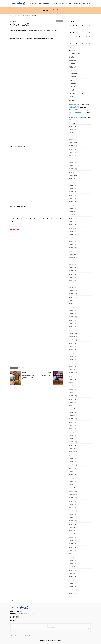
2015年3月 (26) (73, 557)
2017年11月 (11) (73, 452)
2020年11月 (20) (73, 333)
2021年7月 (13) (73, 307)
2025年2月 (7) (73, 166)
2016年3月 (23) (73, 518)
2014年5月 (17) (73, 590)
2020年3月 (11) (73, 360)
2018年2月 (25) (73, 442)
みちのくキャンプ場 (75, 54)
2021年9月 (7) (73, 300)
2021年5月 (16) (73, 314)
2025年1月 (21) (73, 169)
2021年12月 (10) (73, 291)
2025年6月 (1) (73, 152)
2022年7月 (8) (73, 268)
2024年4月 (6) (73, 198)
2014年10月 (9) (73, 574)
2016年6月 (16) (73, 508)
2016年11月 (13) (73, 491)
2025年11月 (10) (73, 143)
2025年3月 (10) (73, 162)
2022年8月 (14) (73, 264)
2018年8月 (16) (73, 422)
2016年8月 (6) (73, 501)
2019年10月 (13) (73, 376)
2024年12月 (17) (73, 172)
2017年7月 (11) (73, 465)
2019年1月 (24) (73, 406)
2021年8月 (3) (73, 304)
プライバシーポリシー (16, 636)
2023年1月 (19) (73, 248)
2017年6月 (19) (73, 468)
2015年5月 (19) (73, 550)
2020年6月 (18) (73, 350)
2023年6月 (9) (73, 231)
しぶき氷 (72, 90)
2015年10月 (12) (73, 534)
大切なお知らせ (73, 74)
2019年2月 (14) (73, 402)
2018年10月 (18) (73, 416)
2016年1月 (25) (73, 524)
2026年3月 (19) (73, 129)
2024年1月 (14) (73, 208)
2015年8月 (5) (73, 541)
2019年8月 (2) (73, 383)
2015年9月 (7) (73, 537)
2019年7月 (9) (73, 386)
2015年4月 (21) (73, 554)
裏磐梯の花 (72, 64)
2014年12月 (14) (73, 567)
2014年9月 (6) (73, 577)
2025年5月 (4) (73, 156)
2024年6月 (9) (73, 192)
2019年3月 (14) (73, 399)
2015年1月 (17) (73, 564)
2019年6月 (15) (73, 389)
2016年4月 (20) (73, 514)
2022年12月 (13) (73, 251)
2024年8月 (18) (73, 185)
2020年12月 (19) (73, 330)
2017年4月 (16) (73, 475)
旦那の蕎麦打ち (73, 77)
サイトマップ (27, 636)
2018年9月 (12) (73, 419)
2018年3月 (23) (73, 439)
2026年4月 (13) (73, 126)
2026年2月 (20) (73, 133)
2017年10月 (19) (73, 455)
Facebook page (50, 627)
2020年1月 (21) (73, 366)
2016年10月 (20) (73, 495)
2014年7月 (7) (73, 583)
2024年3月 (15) (73, 202)
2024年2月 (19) (73, 205)
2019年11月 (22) (73, 373)
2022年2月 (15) (73, 284)
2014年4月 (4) (73, 593)
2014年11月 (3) (73, 570)
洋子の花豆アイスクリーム (76, 93)
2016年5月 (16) (73, 511)
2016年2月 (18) (73, 521)
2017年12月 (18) (73, 449)
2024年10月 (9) (73, 179)
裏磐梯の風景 (59, 21)
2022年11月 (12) (73, 254)
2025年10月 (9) (73, 146)
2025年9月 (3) (73, 149)
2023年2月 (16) (73, 245)
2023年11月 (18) (73, 215)
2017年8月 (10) (73, 462)
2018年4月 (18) (73, 435)
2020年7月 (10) (73, 347)
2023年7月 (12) (73, 228)
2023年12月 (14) (73, 212)
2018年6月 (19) (73, 429)
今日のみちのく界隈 (44, 376)
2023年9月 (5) (73, 222)
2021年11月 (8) (73, 294)
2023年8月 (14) (73, 225)
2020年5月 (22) (73, 353)
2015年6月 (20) (73, 547)
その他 (71, 97)
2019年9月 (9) (73, 379)
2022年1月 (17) (73, 287)
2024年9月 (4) (73, 182)
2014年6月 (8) (73, 587)
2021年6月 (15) (73, 310)
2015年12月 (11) (73, 527)
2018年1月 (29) (73, 445)
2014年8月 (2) (73, 580)
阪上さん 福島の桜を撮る (76, 110)
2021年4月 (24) (73, 317)
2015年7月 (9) (73, 544)
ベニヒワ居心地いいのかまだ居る (78, 118)
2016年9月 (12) (73, 498)
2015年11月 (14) (73, 531)
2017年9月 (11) (73, 458)
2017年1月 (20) (73, 485)
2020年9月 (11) (73, 340)
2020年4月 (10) (73, 356)
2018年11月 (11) (73, 412)
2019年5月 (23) (73, 393)
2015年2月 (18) (73, 560)
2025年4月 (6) (73, 159)
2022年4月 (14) (73, 277)
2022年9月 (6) (73, 261)
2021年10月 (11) (73, 297)
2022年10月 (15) (73, 258)
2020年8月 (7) (73, 343)
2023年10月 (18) (73, 218)
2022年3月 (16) (73, 281)
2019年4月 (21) (73, 396)
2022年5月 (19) (73, 274)
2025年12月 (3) (73, 139)
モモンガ (72, 80)
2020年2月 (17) (73, 363)
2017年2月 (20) (73, 481)
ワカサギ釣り (73, 83)
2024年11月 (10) (73, 175)
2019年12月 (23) (73, 370)
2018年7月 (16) (73, 425)
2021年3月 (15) (73, 320)
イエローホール (73, 87)
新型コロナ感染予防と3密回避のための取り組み (28, 377)
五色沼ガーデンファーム (76, 70)
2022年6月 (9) (73, 271)
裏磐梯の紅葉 (73, 67)
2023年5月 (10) (73, 235)
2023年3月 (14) (73, 241)
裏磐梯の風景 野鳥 (74, 104)
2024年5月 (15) (73, 195)
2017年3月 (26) (73, 478)
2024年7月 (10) (73, 189)
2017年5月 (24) (73, 472)
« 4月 (70, 47)
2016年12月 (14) (73, 488)
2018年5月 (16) (73, 432)
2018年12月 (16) (73, 409)
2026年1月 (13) (73, 136)
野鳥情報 (72, 57)
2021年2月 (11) (73, 323)
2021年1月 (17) (73, 327)
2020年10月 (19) (73, 337)
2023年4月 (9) (73, 238)
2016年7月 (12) (73, 504)
